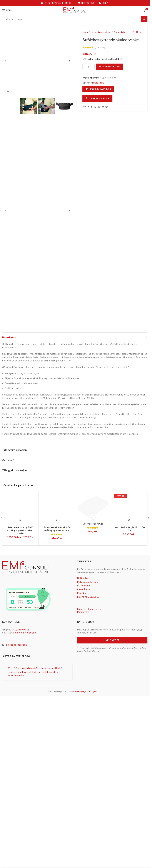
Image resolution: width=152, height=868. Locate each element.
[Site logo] (75, 10)
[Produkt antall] (89, 67)
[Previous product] (133, 32)
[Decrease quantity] (84, 67)
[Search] (75, 19)
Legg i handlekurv (110, 67)
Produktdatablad (99, 89)
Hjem (85, 32)
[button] (5, 139)
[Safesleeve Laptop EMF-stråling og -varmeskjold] (57, 666)
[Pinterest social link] (99, 107)
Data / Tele (120, 32)
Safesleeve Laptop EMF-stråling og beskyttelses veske (20, 687)
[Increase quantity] (93, 67)
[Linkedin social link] (103, 107)
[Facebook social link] (91, 107)
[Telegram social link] (107, 107)
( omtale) (100, 47)
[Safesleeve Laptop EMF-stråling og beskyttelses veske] (20, 666)
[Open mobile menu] (7, 10)
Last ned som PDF (97, 98)
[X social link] (95, 107)
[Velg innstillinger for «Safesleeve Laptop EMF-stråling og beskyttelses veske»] (21, 677)
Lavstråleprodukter (101, 32)
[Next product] (140, 32)
